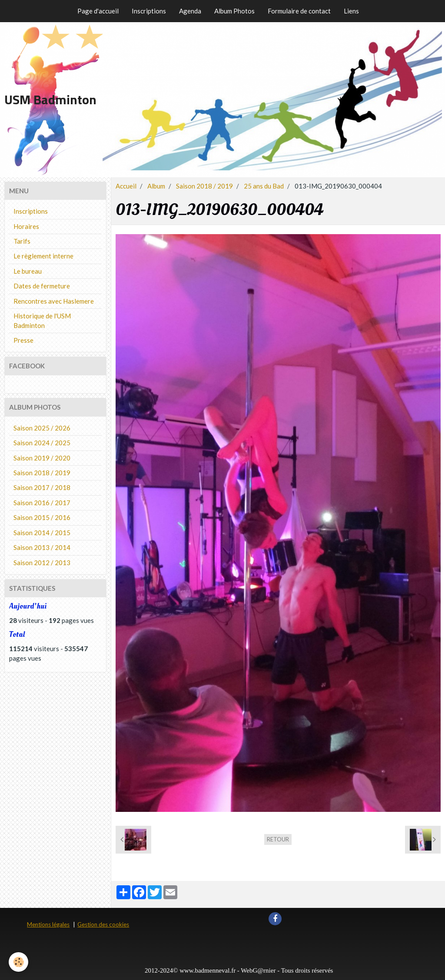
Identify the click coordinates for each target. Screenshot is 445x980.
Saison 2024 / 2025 (42, 443)
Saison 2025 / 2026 (42, 428)
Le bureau (28, 271)
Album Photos (234, 11)
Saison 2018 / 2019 (204, 186)
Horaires (26, 226)
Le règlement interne (43, 256)
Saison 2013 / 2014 (42, 547)
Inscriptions (149, 11)
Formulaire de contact (299, 11)
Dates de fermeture (42, 286)
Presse (23, 340)
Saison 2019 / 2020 (42, 458)
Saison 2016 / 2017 (42, 503)
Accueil (126, 186)
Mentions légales (48, 924)
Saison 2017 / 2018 (42, 487)
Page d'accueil (98, 11)
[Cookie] (18, 962)
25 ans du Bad (264, 186)
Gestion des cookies (103, 924)
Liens (351, 11)
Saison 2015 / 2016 (42, 517)
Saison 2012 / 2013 (42, 563)
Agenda (190, 11)
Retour (278, 839)
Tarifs (22, 241)
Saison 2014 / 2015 (42, 533)
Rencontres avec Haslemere (54, 301)
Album (156, 186)
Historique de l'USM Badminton (42, 320)
